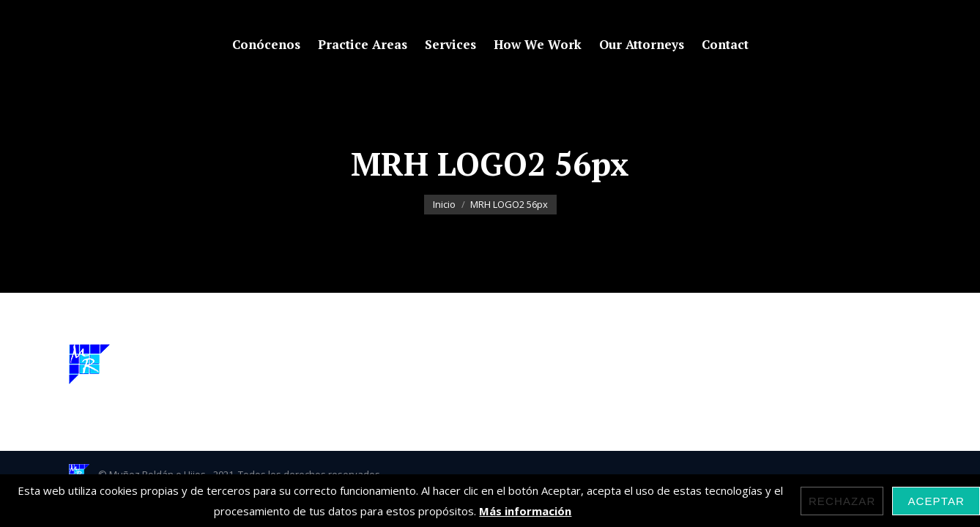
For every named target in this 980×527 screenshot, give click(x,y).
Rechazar (842, 501)
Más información (525, 511)
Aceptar (936, 501)
